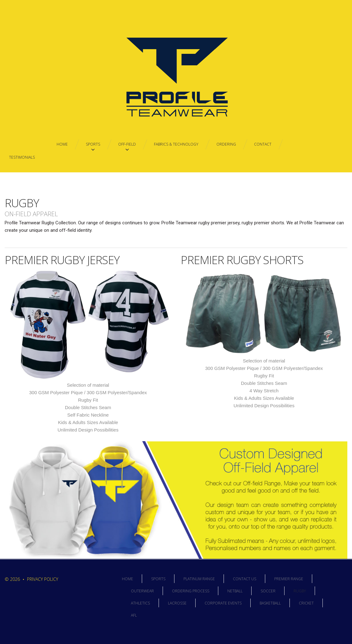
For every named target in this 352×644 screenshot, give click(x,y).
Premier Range (289, 579)
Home (127, 579)
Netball (235, 591)
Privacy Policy (43, 579)
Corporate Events (223, 603)
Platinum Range (199, 579)
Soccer (268, 591)
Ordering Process (191, 591)
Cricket (306, 603)
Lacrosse (177, 603)
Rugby (300, 591)
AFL (134, 615)
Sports (158, 579)
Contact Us (245, 579)
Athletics (140, 603)
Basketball (270, 603)
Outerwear (142, 591)
